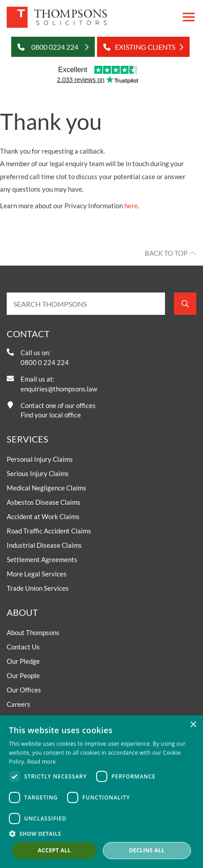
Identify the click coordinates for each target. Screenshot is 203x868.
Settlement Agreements (42, 559)
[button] (101, 834)
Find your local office (51, 415)
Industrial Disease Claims (44, 545)
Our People (23, 675)
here (131, 206)
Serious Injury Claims (38, 473)
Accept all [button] (55, 850)
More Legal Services (37, 574)
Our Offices (24, 690)
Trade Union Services (38, 588)
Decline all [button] (147, 850)
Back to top (166, 253)
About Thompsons (33, 632)
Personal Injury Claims (40, 459)
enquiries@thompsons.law (59, 389)
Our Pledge (23, 661)
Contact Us (23, 647)
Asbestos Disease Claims (44, 502)
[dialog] (101, 792)
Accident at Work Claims (43, 516)
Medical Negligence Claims (47, 488)
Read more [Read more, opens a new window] (42, 762)
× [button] (193, 725)
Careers (19, 704)
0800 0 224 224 (45, 362)
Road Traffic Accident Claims (49, 531)
